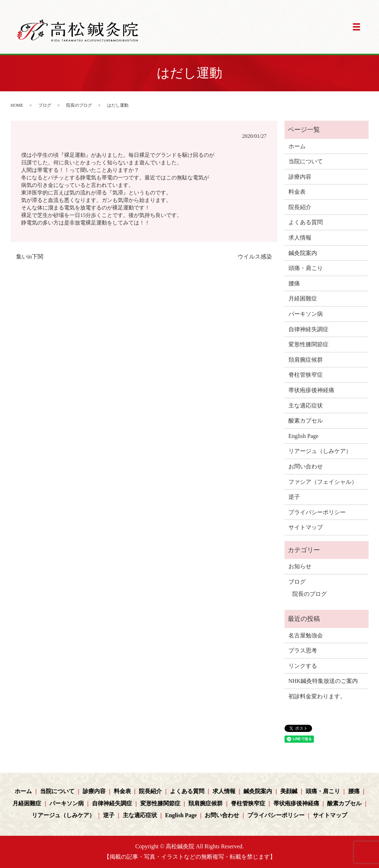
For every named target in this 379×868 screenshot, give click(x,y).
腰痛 (294, 283)
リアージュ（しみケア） (320, 451)
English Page (303, 436)
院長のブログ (79, 105)
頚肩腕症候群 (306, 360)
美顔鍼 (289, 791)
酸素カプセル (306, 421)
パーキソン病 (306, 314)
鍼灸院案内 (303, 253)
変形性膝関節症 (308, 344)
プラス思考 (303, 650)
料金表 (297, 192)
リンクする (303, 666)
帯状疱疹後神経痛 (311, 390)
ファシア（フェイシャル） (323, 482)
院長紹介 (300, 207)
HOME (17, 105)
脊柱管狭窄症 (306, 375)
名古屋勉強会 (306, 635)
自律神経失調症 (308, 329)
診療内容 (300, 177)
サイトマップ (306, 527)
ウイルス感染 (255, 257)
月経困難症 (303, 298)
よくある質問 (306, 222)
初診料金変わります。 (317, 696)
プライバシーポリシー (317, 512)
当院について (306, 161)
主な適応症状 (306, 406)
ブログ (45, 105)
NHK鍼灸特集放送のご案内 (323, 681)
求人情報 (300, 238)
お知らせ (300, 566)
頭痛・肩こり (306, 268)
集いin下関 (30, 257)
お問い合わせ (306, 466)
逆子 (294, 497)
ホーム (297, 146)
